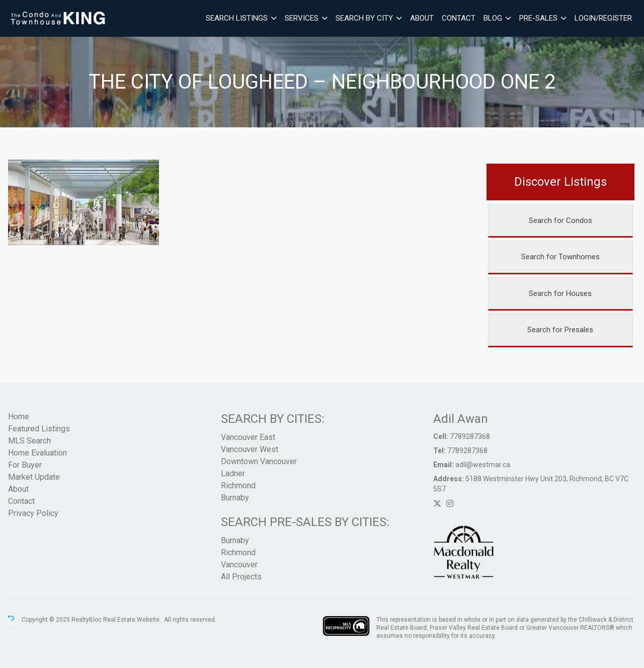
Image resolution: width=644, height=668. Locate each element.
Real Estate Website (132, 620)
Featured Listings (39, 429)
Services (302, 18)
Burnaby (235, 498)
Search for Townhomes (560, 257)
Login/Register (603, 18)
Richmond (238, 486)
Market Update (34, 477)
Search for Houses (560, 293)
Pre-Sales (538, 18)
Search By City (364, 18)
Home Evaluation (37, 453)
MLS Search (29, 441)
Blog (493, 18)
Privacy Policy (33, 513)
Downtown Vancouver (259, 461)
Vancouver (239, 565)
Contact (459, 18)
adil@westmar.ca (483, 465)
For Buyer (25, 465)
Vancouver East (248, 437)
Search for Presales (560, 330)
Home (19, 417)
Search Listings (237, 18)
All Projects (241, 577)
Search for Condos (560, 220)
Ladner (233, 473)
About (422, 18)
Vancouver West (250, 449)
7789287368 (470, 436)
